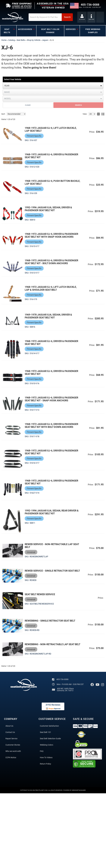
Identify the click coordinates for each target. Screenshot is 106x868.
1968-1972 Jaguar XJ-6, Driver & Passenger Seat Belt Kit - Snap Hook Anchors (52, 399)
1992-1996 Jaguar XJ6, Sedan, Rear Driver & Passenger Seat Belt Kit (52, 512)
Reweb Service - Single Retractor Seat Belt (53, 571)
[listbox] (53, 86)
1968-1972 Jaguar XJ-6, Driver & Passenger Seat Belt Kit (52, 156)
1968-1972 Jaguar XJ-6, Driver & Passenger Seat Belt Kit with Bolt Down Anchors (52, 426)
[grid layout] (98, 114)
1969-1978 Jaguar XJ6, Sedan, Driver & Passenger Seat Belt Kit (49, 316)
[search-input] (42, 17)
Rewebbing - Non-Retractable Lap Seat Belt (50, 646)
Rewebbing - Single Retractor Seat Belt (50, 621)
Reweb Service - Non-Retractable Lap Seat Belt (52, 546)
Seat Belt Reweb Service (40, 595)
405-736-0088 (62, 683)
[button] (47, 17)
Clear (28, 105)
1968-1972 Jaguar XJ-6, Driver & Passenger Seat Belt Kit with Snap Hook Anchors (52, 235)
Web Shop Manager (79, 794)
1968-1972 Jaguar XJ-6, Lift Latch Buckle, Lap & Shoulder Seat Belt (51, 288)
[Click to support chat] (92, 17)
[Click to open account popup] (82, 17)
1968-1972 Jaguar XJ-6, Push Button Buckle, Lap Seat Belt (48, 182)
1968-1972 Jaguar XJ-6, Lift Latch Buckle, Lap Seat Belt (51, 129)
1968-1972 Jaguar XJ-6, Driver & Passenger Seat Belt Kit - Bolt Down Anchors (52, 262)
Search (78, 105)
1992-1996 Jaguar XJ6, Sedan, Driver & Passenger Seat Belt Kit (49, 209)
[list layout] (103, 114)
